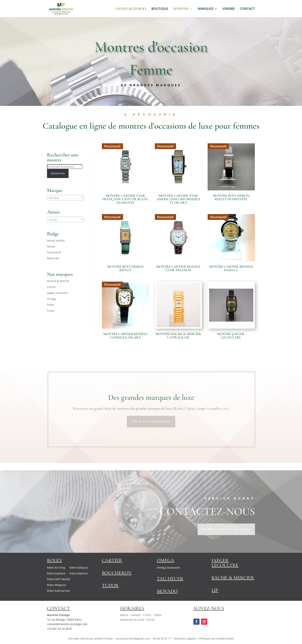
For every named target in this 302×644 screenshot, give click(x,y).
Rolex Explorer (79, 574)
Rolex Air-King (56, 568)
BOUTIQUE (160, 9)
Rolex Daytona (56, 574)
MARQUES (206, 9)
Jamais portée (56, 240)
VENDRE (229, 9)
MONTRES (181, 9)
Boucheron (117, 573)
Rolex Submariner (59, 591)
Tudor (51, 311)
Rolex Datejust (79, 568)
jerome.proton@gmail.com (133, 639)
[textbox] (66, 198)
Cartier (51, 287)
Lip (215, 590)
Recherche (58, 173)
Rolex (50, 305)
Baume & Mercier (58, 281)
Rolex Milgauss (57, 585)
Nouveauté (54, 252)
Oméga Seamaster (169, 568)
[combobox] (66, 198)
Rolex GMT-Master (59, 579)
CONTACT (247, 9)
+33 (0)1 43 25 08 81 (60, 629)
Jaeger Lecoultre (57, 293)
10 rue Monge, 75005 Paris (64, 620)
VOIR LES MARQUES (151, 421)
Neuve (51, 246)
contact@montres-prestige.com (67, 624)
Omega (52, 299)
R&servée (53, 258)
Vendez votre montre (226, 538)
